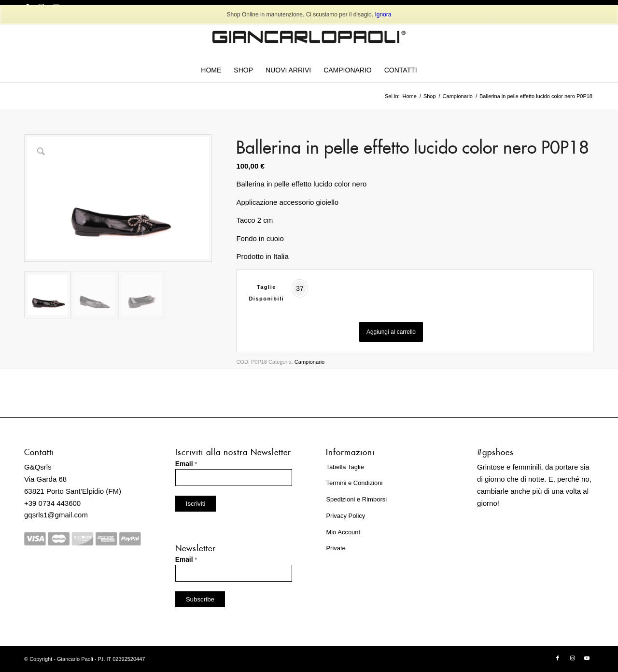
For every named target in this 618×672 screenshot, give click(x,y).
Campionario (309, 362)
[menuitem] (211, 70)
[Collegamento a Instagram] (572, 658)
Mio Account (343, 532)
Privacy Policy (345, 516)
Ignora (383, 14)
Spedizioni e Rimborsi (356, 499)
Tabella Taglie (345, 467)
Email (186, 464)
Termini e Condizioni (354, 483)
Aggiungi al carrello (391, 332)
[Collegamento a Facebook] (558, 658)
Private (336, 548)
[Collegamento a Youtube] (587, 658)
